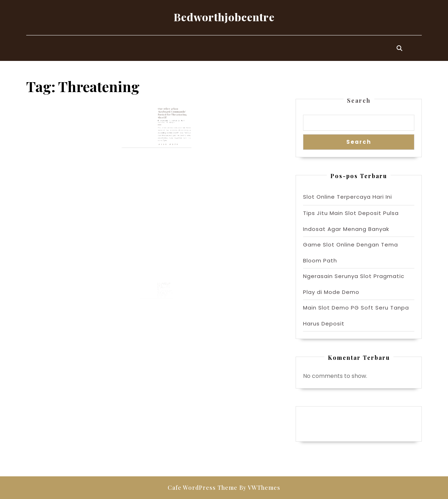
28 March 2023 (160, 290)
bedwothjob (171, 120)
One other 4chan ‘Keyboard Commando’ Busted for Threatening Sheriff (168, 115)
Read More (166, 138)
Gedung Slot (320, 417)
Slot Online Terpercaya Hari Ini (348, 197)
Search (359, 100)
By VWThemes (260, 487)
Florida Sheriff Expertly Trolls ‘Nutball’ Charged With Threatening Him (163, 288)
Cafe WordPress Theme (203, 487)
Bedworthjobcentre (224, 17)
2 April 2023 (162, 120)
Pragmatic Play (324, 425)
